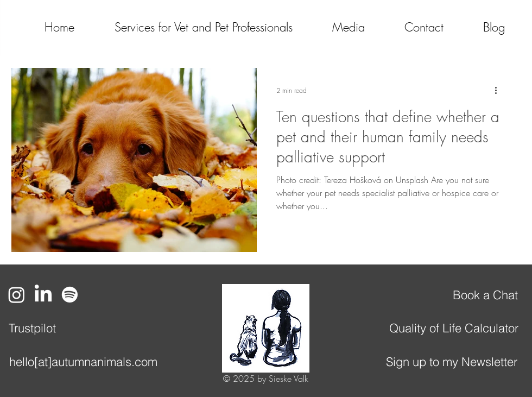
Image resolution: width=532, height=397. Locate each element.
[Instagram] (17, 295)
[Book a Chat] (485, 295)
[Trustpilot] (32, 328)
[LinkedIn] (43, 295)
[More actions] (499, 90)
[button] (334, 27)
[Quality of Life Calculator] (454, 328)
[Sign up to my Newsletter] (452, 362)
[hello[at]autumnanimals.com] (83, 362)
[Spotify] (70, 295)
